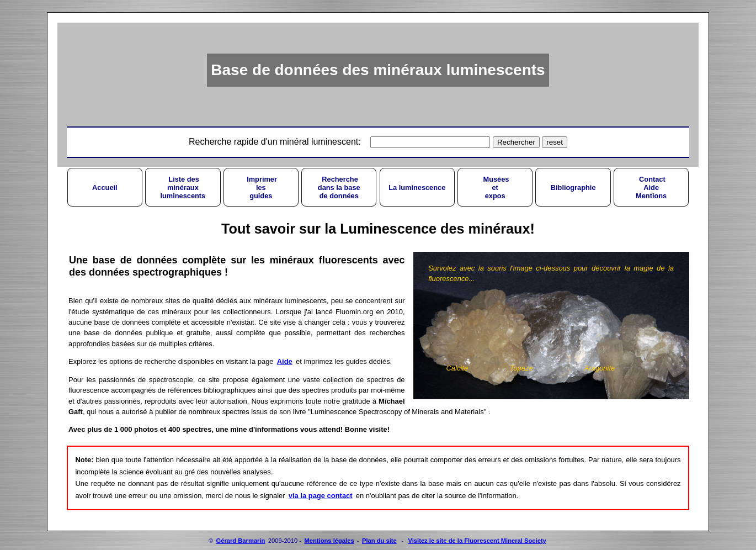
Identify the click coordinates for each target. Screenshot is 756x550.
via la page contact (321, 496)
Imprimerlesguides (261, 187)
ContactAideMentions (651, 187)
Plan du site (379, 541)
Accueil (105, 187)
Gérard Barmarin (241, 541)
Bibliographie (573, 187)
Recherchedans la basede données (339, 187)
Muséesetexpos (495, 187)
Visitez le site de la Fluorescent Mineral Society (477, 541)
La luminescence (417, 187)
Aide (285, 361)
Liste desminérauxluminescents (183, 187)
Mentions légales (329, 541)
